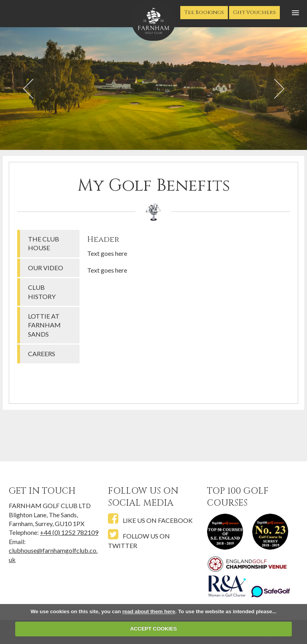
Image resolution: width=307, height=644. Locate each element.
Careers (42, 354)
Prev (28, 89)
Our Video (46, 268)
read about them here (149, 611)
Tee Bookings (204, 12)
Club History (42, 292)
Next (279, 89)
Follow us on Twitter (139, 539)
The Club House (44, 243)
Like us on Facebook (150, 519)
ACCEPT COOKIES (153, 629)
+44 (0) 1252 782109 (69, 532)
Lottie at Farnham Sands (44, 325)
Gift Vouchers (254, 12)
